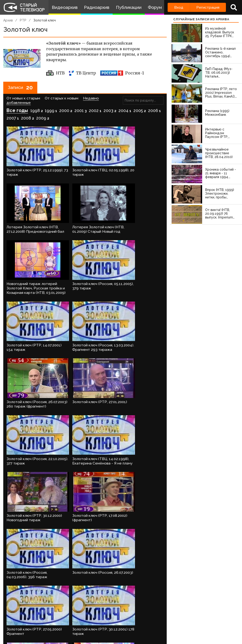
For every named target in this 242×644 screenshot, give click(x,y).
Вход (179, 7)
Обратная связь (80, 625)
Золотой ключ (45, 20)
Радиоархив (97, 7)
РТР (23, 20)
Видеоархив (65, 7)
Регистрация (208, 7)
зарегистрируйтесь (52, 611)
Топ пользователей (148, 625)
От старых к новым (62, 99)
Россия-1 (122, 73)
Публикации (129, 7)
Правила (58, 625)
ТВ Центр (83, 73)
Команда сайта (30, 625)
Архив (8, 20)
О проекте (9, 625)
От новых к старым (23, 99)
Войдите (17, 611)
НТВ (56, 73)
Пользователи (114, 625)
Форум (155, 7)
